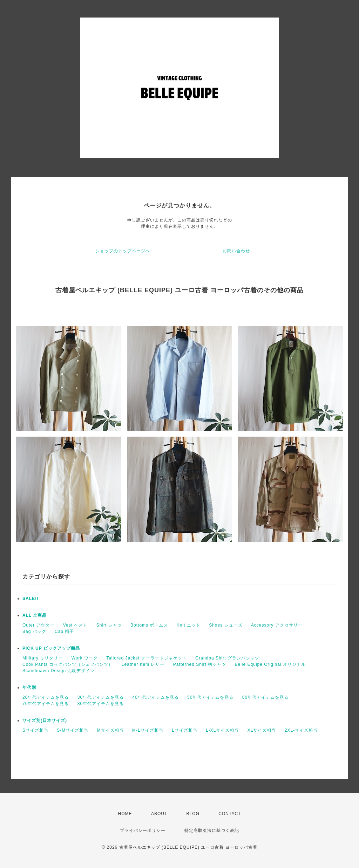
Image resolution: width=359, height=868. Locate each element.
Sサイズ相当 (35, 730)
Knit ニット (189, 625)
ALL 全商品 (35, 615)
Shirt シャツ (109, 625)
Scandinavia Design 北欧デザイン (59, 671)
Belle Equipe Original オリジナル (270, 664)
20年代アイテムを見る (46, 697)
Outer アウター (38, 625)
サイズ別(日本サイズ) (45, 720)
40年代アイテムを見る (155, 697)
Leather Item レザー (143, 664)
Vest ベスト (76, 625)
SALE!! (31, 599)
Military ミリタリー (43, 658)
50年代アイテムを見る (210, 697)
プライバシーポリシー (143, 831)
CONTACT (230, 814)
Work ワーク (85, 658)
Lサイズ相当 (185, 730)
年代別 (29, 688)
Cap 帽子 (64, 631)
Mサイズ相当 (110, 730)
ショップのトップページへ (123, 251)
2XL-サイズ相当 (301, 730)
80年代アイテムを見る (101, 704)
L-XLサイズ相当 (222, 730)
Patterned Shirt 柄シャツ (200, 664)
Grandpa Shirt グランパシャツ (227, 658)
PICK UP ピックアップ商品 (51, 648)
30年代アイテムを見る (101, 697)
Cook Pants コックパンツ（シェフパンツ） (68, 664)
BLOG (193, 814)
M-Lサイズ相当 (148, 730)
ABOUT (159, 814)
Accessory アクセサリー (277, 625)
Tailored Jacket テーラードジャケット (146, 658)
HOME (125, 814)
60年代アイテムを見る (265, 697)
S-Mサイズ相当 (73, 730)
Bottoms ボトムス (149, 625)
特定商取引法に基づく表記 (212, 831)
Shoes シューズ (226, 625)
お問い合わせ (236, 251)
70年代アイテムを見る (46, 704)
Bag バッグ (34, 631)
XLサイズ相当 (262, 730)
